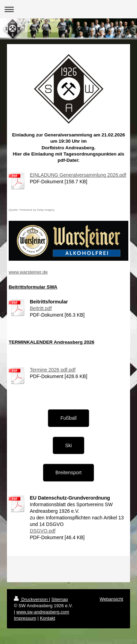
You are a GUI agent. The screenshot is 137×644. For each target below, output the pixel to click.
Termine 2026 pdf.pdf (53, 370)
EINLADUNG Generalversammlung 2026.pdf (78, 175)
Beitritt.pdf (41, 308)
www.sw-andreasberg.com (43, 612)
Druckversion (31, 599)
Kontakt (48, 618)
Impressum (25, 618)
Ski (68, 445)
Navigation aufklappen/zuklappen (68, 9)
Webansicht (111, 599)
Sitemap (60, 599)
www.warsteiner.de (28, 272)
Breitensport (68, 472)
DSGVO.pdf (43, 531)
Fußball (68, 418)
